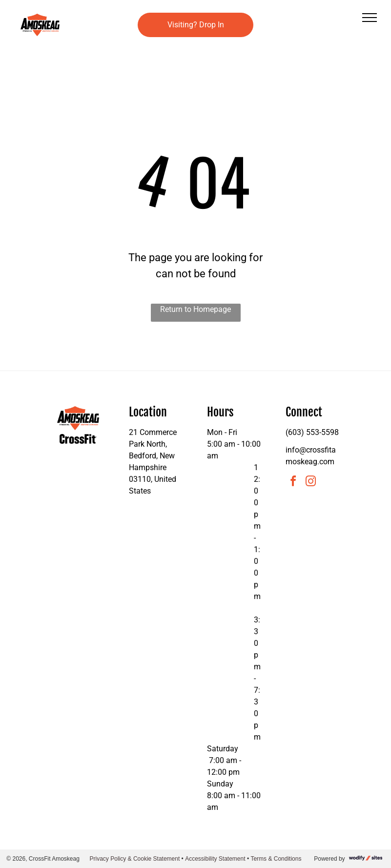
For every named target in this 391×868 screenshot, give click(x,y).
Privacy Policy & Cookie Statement (135, 859)
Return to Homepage (195, 309)
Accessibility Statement (215, 859)
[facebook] (293, 483)
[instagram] (311, 483)
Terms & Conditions (276, 859)
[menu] (370, 18)
